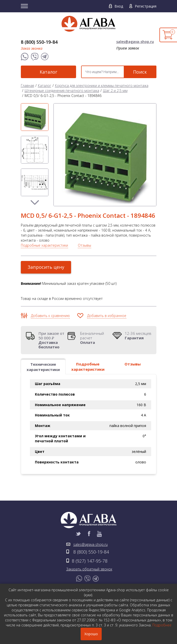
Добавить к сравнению (50, 316)
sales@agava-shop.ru (135, 42)
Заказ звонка (32, 48)
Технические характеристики (43, 367)
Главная (27, 86)
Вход (119, 6)
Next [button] (35, 202)
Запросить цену (46, 267)
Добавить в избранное (107, 316)
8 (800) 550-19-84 (39, 42)
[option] (35, 117)
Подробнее (162, 625)
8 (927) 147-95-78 (90, 561)
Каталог (48, 72)
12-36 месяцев (138, 336)
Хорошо (91, 634)
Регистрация (146, 6)
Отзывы (84, 245)
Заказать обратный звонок (89, 569)
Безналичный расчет (95, 338)
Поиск (140, 72)
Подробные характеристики (44, 245)
